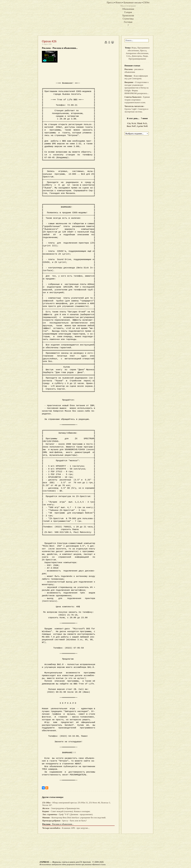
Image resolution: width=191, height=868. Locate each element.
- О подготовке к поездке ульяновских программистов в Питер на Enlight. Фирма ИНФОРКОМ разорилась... (137, 88)
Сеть (128, 56)
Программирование (137, 59)
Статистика (128, 19)
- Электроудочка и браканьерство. (61, 808)
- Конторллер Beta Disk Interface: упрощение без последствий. (74, 818)
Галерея (128, 12)
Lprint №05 (142, 126)
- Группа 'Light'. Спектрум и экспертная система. (136, 109)
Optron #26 (49, 41)
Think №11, (142, 123)
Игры (134, 48)
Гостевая (128, 22)
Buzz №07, (132, 126)
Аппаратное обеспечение (137, 53)
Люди (145, 56)
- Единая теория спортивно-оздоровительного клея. (137, 100)
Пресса (143, 51)
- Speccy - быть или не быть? (64, 821)
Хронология (128, 16)
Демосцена (137, 56)
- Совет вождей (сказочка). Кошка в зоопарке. (66, 811)
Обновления (128, 9)
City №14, (132, 123)
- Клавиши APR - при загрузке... (66, 828)
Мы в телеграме (128, 6)
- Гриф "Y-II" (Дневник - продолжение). (68, 814)
